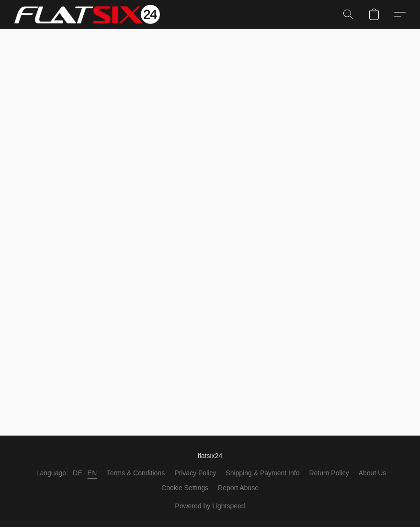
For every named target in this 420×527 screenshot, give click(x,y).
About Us (373, 473)
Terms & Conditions (136, 473)
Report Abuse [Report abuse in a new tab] (238, 488)
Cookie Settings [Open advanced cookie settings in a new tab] (185, 488)
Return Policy (329, 473)
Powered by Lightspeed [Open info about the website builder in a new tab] (210, 506)
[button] (87, 14)
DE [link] (78, 473)
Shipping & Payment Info (262, 473)
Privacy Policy (195, 473)
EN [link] (92, 473)
